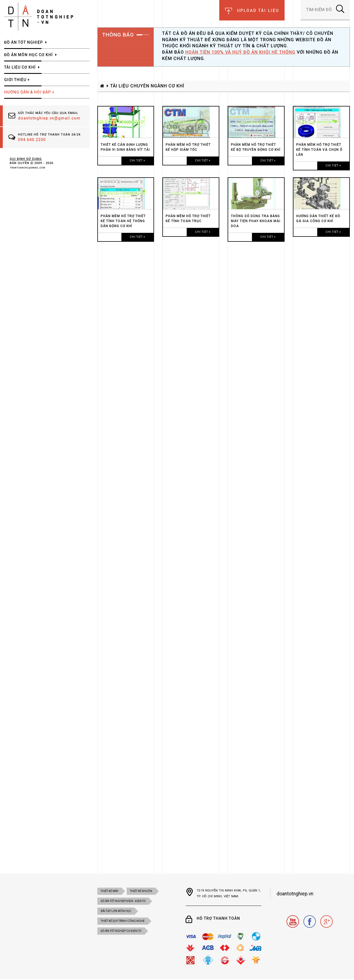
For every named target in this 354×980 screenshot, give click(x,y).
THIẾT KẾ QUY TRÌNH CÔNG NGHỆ (123, 921)
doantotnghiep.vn (295, 894)
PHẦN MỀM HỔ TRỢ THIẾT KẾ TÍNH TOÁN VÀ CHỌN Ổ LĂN (319, 150)
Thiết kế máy (110, 891)
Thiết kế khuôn (141, 891)
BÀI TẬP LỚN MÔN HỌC (116, 911)
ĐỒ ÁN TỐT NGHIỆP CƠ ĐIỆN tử (121, 931)
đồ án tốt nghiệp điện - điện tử (123, 901)
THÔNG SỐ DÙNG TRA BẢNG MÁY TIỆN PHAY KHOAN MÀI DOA (256, 221)
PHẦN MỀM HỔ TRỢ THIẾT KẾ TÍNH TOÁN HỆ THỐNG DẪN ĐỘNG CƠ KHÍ (123, 221)
